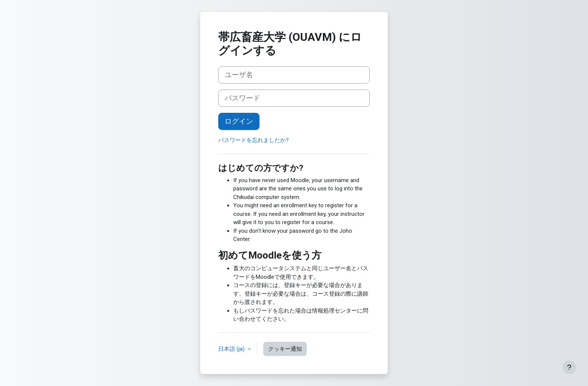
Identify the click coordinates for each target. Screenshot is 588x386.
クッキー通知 (285, 349)
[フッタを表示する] (569, 367)
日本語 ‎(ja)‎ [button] (232, 349)
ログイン (239, 121)
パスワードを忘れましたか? (253, 140)
